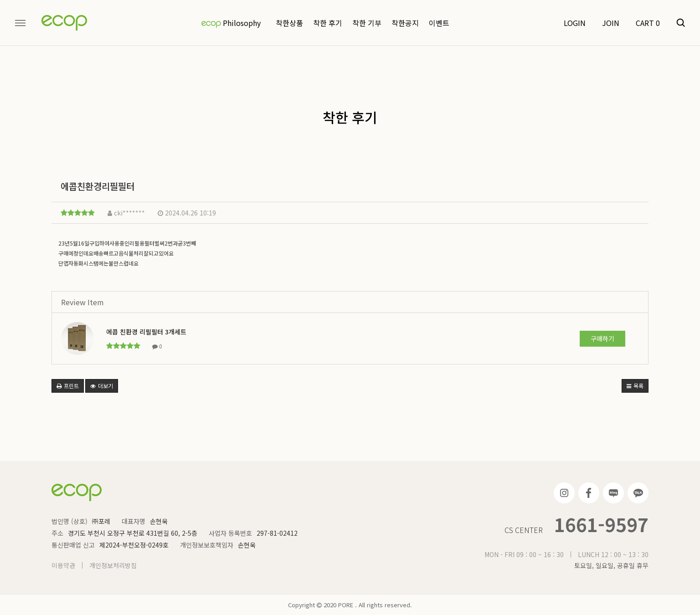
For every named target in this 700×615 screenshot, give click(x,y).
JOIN (611, 23)
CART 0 (648, 23)
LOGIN (575, 23)
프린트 (68, 386)
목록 (635, 386)
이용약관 (63, 565)
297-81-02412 (277, 533)
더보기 (102, 386)
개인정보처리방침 (113, 565)
